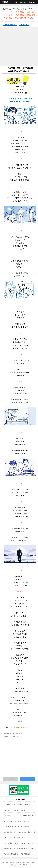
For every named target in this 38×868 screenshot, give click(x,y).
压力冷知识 (25, 728)
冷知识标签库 (9, 15)
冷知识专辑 (31, 15)
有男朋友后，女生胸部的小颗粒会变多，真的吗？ (19, 843)
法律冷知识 (32, 2)
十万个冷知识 (14, 2)
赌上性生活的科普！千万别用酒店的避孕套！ (18, 805)
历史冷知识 (20, 12)
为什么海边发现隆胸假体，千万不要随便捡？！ (19, 854)
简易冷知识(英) (20, 18)
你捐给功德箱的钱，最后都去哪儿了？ (16, 838)
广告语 (30, 18)
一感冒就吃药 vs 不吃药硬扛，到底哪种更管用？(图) (20, 816)
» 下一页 (28, 779)
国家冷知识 (23, 2)
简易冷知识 (8, 18)
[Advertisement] (19, 47)
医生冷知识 (15, 728)
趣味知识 (5, 2)
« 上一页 (10, 779)
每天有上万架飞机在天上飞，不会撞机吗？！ (18, 821)
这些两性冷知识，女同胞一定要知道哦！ (17, 827)
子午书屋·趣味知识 (10, 25)
